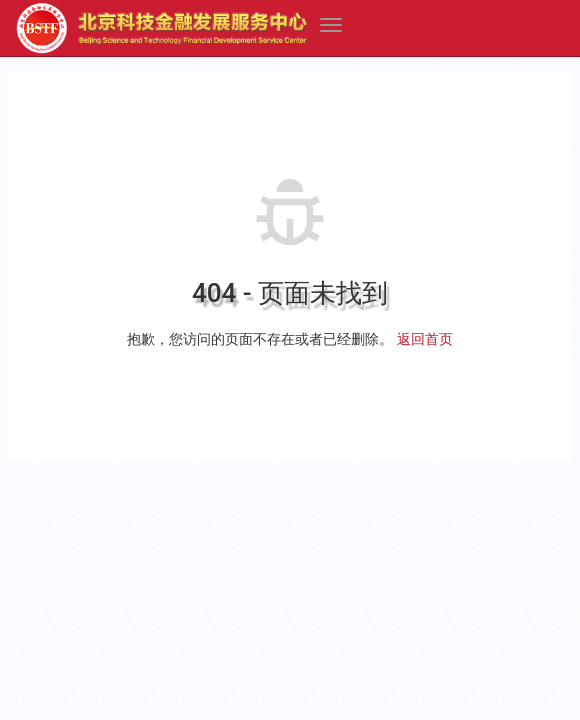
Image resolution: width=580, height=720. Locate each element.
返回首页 (425, 339)
